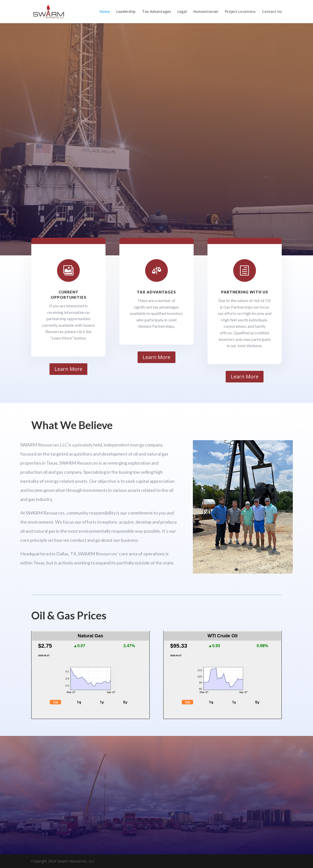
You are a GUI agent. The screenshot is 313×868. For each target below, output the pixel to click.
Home (105, 12)
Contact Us (272, 12)
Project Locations (240, 12)
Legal (182, 12)
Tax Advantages (156, 12)
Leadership (126, 12)
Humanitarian (206, 12)
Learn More (68, 369)
